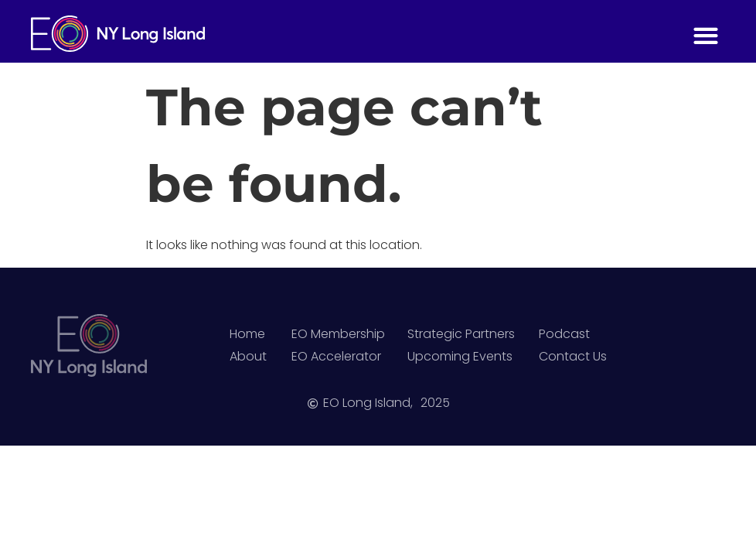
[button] (705, 35)
